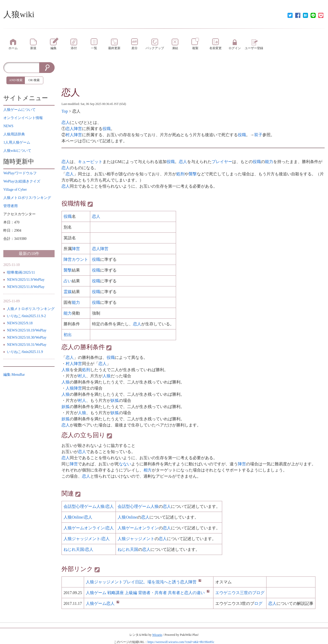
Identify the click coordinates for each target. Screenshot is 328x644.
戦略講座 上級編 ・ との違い (148, 593)
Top (65, 111)
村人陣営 (74, 135)
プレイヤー (222, 162)
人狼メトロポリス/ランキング (31, 309)
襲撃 (193, 174)
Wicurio (157, 635)
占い (68, 281)
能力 (269, 162)
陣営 (76, 249)
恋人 (71, 92)
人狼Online (127, 517)
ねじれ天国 (128, 549)
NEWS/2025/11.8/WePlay (26, 287)
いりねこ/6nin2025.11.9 (25, 352)
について (19, 110)
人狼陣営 (74, 388)
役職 (107, 129)
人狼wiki (19, 14)
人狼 (66, 370)
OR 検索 (34, 80)
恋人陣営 (74, 129)
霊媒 (68, 292)
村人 (82, 376)
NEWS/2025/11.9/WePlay (26, 280)
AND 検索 (16, 80)
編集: (14, 375)
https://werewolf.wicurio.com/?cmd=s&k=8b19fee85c (181, 642)
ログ (258, 603)
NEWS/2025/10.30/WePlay (27, 337)
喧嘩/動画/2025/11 (21, 272)
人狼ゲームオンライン (138, 528)
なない (125, 464)
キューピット (90, 162)
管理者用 (11, 206)
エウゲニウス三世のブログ (240, 593)
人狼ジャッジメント (136, 539)
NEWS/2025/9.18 (20, 323)
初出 (68, 335)
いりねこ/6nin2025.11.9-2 (26, 316)
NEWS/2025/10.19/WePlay (27, 330)
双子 (258, 135)
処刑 (180, 174)
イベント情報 (23, 118)
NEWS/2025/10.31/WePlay (27, 345)
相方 (148, 470)
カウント (80, 259)
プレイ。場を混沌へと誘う (143, 582)
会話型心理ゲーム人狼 (138, 506)
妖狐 (115, 400)
